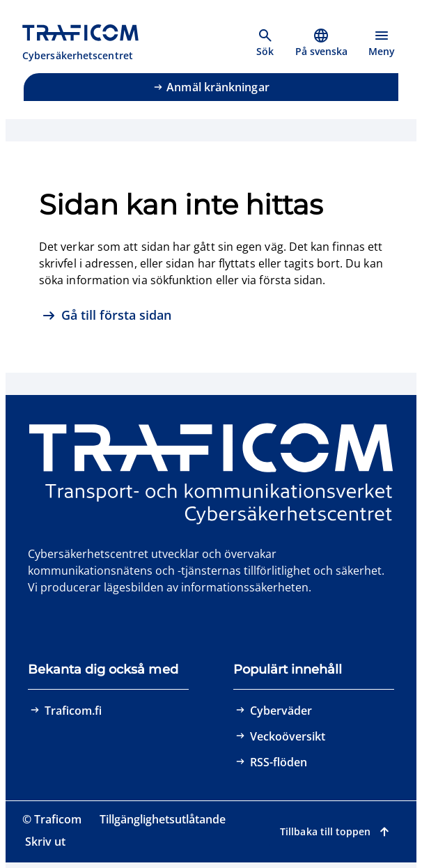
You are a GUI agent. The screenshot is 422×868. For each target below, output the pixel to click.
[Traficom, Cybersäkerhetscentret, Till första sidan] (88, 43)
